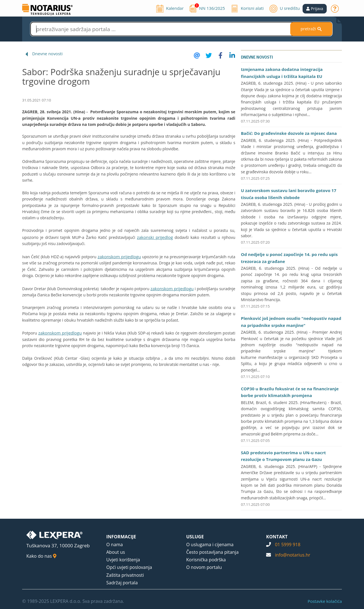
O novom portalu (204, 567)
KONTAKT (277, 537)
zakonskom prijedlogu (119, 257)
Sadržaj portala (122, 583)
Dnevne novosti (48, 54)
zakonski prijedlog (155, 237)
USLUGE (195, 537)
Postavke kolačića (325, 601)
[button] (315, 9)
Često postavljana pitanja (212, 552)
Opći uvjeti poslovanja (129, 567)
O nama (115, 545)
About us (116, 552)
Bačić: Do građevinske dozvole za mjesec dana (289, 133)
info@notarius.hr (292, 555)
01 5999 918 (288, 545)
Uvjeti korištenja (123, 560)
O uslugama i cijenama (210, 545)
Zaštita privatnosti (125, 575)
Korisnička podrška (206, 560)
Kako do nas (41, 556)
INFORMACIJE (121, 537)
